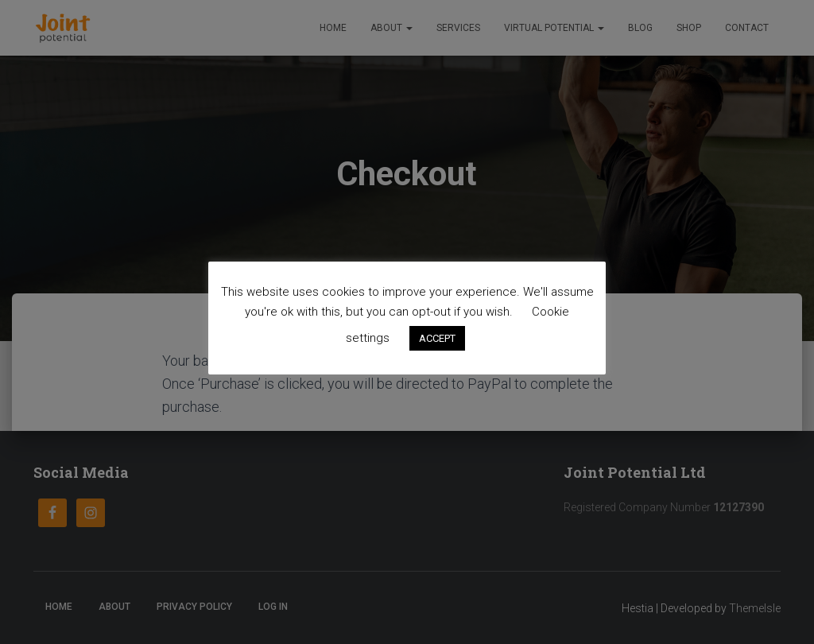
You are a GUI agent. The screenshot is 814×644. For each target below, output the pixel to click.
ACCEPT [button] (437, 338)
